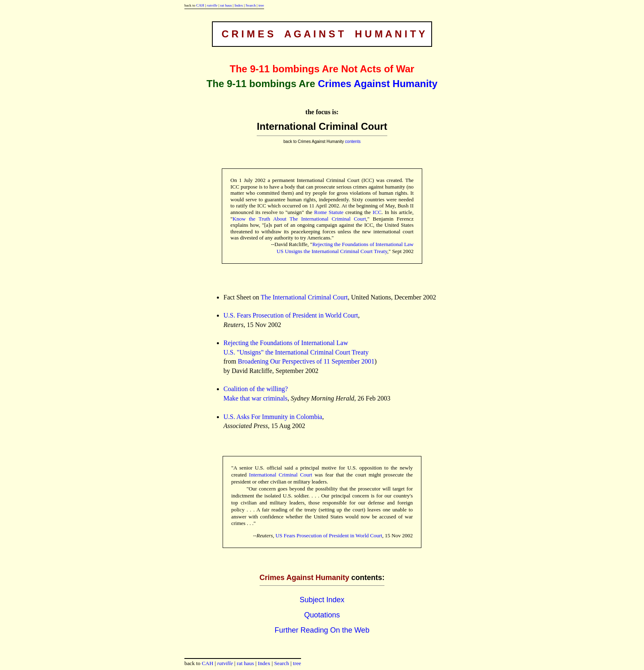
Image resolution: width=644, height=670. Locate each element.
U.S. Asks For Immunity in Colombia (273, 417)
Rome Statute (329, 212)
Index (239, 5)
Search (251, 5)
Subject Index (322, 600)
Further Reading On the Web (322, 630)
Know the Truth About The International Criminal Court (299, 219)
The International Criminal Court (304, 297)
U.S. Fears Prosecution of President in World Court (291, 315)
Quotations (322, 615)
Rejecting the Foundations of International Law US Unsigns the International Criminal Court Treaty (345, 248)
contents (353, 142)
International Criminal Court (281, 475)
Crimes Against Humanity (378, 84)
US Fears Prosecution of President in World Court (329, 535)
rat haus (226, 5)
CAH (200, 5)
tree (261, 5)
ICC (377, 212)
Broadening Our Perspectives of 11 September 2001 (306, 361)
